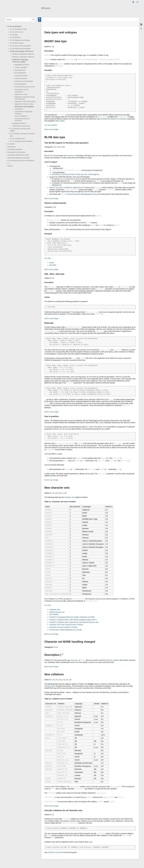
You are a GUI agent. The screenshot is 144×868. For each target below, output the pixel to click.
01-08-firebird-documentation (20, 49)
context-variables (21, 67)
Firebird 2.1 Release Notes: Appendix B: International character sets (74, 622)
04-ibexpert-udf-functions (16, 152)
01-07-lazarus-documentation (20, 46)
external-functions (21, 76)
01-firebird (11, 144)
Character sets (55, 610)
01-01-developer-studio (18, 29)
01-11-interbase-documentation (21, 141)
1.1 (9, 163)
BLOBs (50, 156)
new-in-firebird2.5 (21, 116)
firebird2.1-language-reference (23, 57)
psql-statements (21, 84)
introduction (19, 109)
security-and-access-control (25, 87)
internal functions (75, 194)
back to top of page (51, 129)
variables (116, 660)
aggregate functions (91, 194)
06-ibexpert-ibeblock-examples (19, 158)
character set (71, 156)
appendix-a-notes (21, 94)
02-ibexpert (12, 147)
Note (96, 662)
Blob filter (53, 265)
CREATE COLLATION (56, 852)
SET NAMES (54, 615)
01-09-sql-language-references (22, 51)
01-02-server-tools (17, 32)
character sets (70, 497)
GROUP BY (81, 187)
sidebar (10, 166)
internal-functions (21, 78)
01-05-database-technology (20, 40)
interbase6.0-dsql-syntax (21, 126)
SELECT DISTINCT (56, 187)
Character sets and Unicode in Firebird (63, 627)
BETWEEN (56, 174)
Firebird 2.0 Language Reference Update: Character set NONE (72, 617)
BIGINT (54, 125)
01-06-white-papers (17, 43)
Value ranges (60, 121)
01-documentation (14, 26)
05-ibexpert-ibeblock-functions (18, 155)
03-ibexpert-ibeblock (15, 149)
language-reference (19, 123)
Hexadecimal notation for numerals (113, 119)
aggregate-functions (22, 65)
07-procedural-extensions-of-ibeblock (21, 161)
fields (108, 660)
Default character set (57, 612)
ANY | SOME (88, 174)
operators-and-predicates (24, 81)
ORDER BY (69, 187)
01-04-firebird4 (15, 37)
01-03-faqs (14, 35)
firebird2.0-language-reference (23, 54)
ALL (98, 174)
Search (34, 20)
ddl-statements (20, 70)
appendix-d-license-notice (24, 104)
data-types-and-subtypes (24, 107)
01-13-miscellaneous (17, 139)
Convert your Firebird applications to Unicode (66, 630)
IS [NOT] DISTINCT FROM (71, 174)
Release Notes (50, 686)
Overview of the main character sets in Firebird (66, 625)
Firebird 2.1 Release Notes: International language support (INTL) (73, 620)
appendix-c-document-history (25, 101)
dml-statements (20, 73)
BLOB (52, 263)
